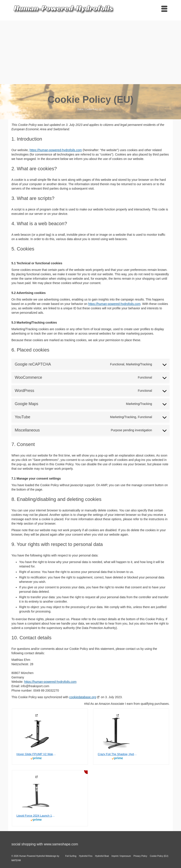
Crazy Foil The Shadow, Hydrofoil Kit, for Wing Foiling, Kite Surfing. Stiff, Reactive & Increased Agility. (118, 754)
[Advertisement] (90, 51)
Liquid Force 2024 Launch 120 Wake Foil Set (36, 816)
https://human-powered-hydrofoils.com (56, 150)
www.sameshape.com (61, 844)
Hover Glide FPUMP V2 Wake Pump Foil (36, 754)
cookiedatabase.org (83, 697)
